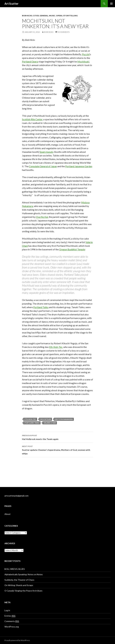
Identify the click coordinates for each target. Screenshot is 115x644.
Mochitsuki (83, 61)
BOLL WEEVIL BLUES (15, 569)
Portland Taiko (41, 307)
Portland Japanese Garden (79, 166)
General (44, 16)
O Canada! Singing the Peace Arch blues (23, 591)
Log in (7, 610)
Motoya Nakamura (64, 419)
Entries (10, 616)
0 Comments (64, 32)
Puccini (86, 54)
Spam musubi (46, 152)
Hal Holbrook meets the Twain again (57, 437)
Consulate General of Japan (43, 166)
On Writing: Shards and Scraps (19, 585)
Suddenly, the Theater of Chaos (19, 580)
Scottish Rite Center (32, 119)
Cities (36, 16)
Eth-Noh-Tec (56, 347)
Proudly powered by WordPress (17, 640)
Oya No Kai (42, 217)
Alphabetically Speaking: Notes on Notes (24, 574)
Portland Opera (30, 61)
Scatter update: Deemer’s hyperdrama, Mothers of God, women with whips (57, 450)
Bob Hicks (27, 16)
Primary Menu (111, 4)
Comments (12, 621)
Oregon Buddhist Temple (72, 249)
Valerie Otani (50, 423)
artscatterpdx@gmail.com (16, 496)
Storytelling (70, 16)
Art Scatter (11, 4)
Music (52, 16)
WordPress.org (12, 627)
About (7, 514)
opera (59, 16)
